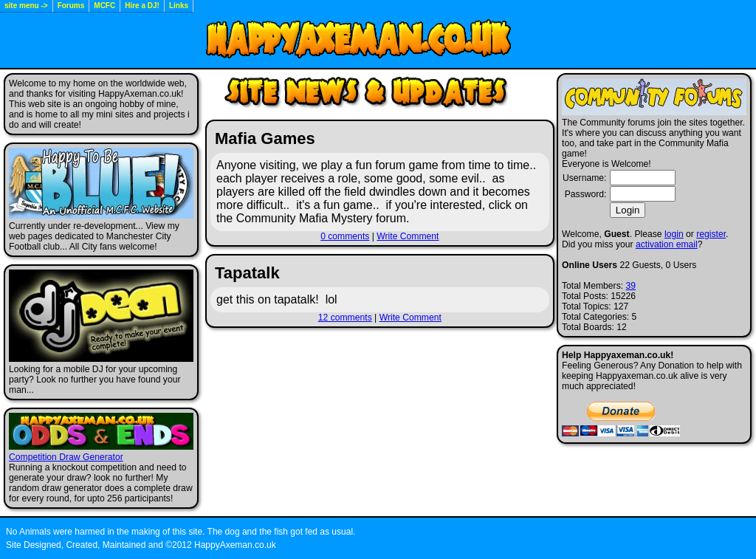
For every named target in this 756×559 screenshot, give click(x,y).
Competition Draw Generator (66, 457)
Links (179, 6)
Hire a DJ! (142, 6)
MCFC (104, 6)
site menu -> (26, 6)
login (674, 234)
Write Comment (408, 236)
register (711, 234)
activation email (667, 244)
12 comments (345, 318)
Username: (584, 178)
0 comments (345, 236)
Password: (586, 194)
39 (630, 286)
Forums (71, 6)
